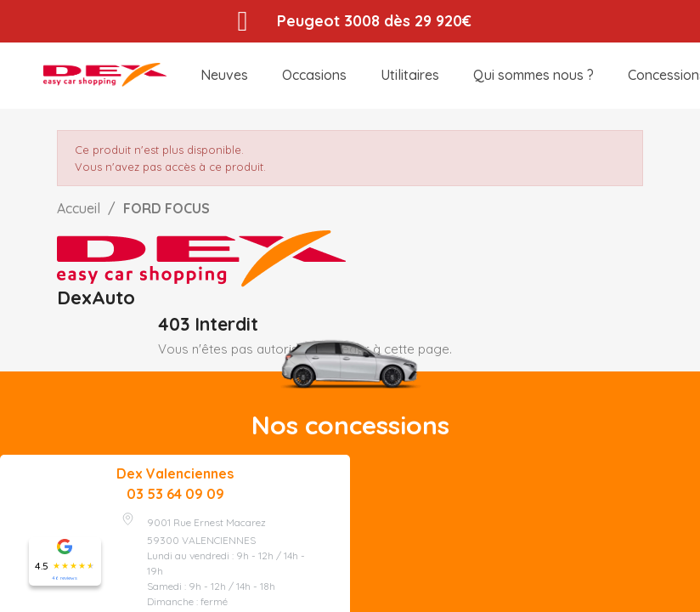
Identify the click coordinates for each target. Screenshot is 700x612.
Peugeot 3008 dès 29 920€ (374, 21)
